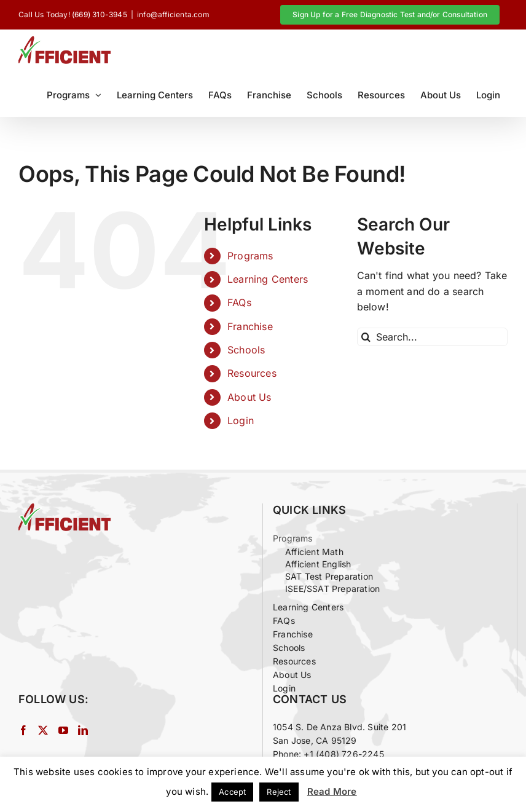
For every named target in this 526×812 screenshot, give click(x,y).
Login (241, 420)
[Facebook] (23, 730)
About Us (249, 397)
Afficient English (318, 564)
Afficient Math (314, 552)
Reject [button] (279, 792)
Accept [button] (232, 792)
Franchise (250, 326)
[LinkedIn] (83, 730)
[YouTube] (63, 730)
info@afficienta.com (173, 14)
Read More (332, 791)
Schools (246, 350)
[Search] (366, 337)
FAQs (239, 302)
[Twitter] (43, 730)
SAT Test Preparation (329, 576)
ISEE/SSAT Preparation (332, 589)
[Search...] (432, 337)
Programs (250, 256)
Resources (252, 373)
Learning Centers (268, 279)
